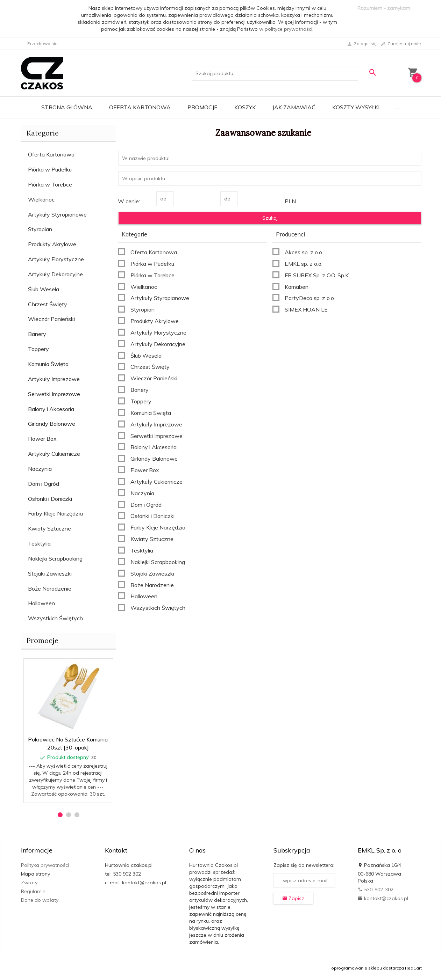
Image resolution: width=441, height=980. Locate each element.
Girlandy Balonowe (52, 424)
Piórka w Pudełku (50, 169)
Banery (37, 334)
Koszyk (245, 107)
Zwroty (29, 883)
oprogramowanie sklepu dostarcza (368, 968)
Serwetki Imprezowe (54, 394)
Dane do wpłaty (40, 900)
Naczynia (40, 469)
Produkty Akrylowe (52, 244)
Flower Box (42, 439)
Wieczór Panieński (51, 319)
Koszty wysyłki (356, 107)
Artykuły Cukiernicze (54, 454)
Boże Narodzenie (50, 588)
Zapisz (293, 898)
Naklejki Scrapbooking (55, 558)
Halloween (41, 603)
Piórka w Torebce (50, 184)
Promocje (202, 107)
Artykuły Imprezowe (54, 379)
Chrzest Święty (48, 304)
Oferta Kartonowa (140, 107)
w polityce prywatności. (286, 29)
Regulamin (33, 891)
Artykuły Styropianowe (57, 214)
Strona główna (67, 107)
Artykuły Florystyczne (56, 259)
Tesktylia (39, 543)
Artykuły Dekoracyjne (55, 274)
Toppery (38, 349)
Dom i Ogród (44, 484)
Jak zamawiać (294, 107)
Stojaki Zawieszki (50, 573)
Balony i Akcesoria (51, 409)
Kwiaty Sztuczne (49, 528)
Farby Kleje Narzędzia (55, 513)
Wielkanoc (41, 199)
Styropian (40, 229)
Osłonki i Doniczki (50, 499)
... (398, 107)
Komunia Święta (48, 364)
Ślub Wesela (44, 289)
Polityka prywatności (45, 865)
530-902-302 (376, 890)
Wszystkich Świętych (55, 618)
